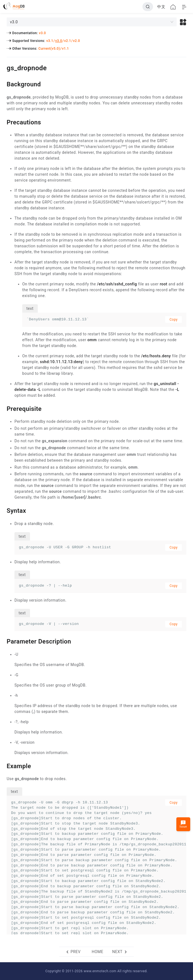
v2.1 (68, 41)
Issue (183, 824)
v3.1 (50, 41)
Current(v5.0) (49, 49)
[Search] (148, 7)
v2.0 (77, 41)
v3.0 (42, 33)
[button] (183, 22)
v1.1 (65, 49)
